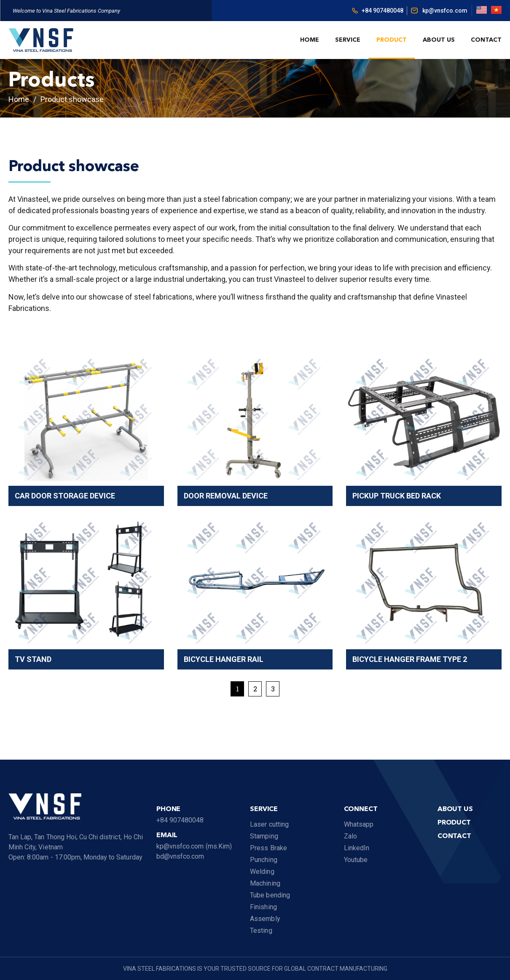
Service (348, 40)
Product (392, 40)
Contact (486, 40)
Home (310, 40)
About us (439, 40)
